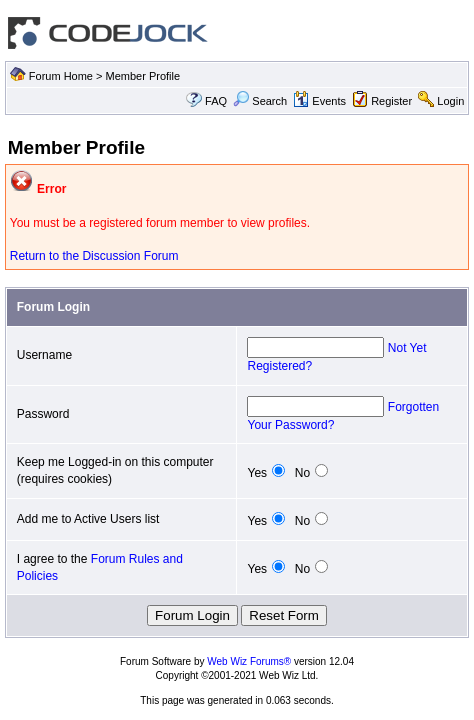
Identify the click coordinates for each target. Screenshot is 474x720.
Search (260, 101)
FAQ (216, 101)
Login (450, 101)
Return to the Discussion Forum (94, 256)
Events (319, 101)
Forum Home (61, 76)
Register (391, 101)
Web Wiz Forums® (249, 661)
